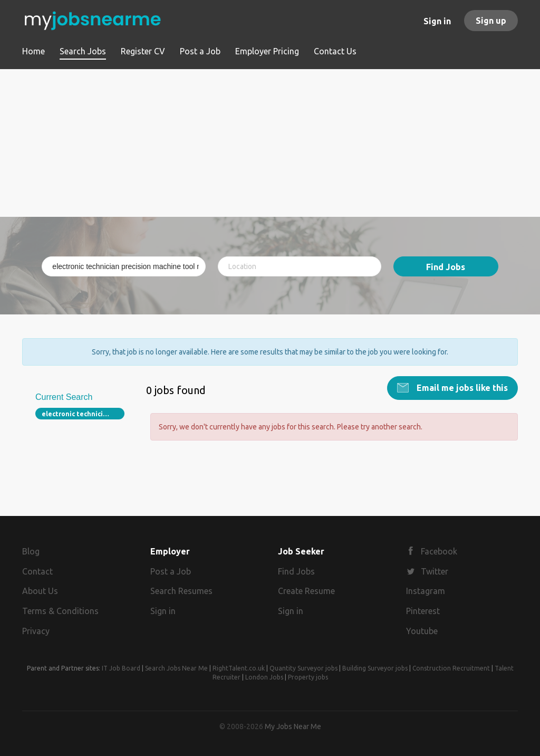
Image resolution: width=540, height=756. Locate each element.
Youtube (422, 631)
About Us (40, 591)
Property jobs (308, 677)
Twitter (435, 571)
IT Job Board (121, 668)
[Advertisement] (270, 143)
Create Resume (306, 591)
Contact (37, 571)
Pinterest (423, 611)
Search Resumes (181, 591)
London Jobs (264, 677)
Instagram (426, 591)
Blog (31, 551)
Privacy (36, 631)
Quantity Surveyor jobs (303, 668)
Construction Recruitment (451, 668)
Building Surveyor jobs (375, 668)
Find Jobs (446, 267)
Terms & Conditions (60, 611)
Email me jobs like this (461, 388)
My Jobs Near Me (293, 726)
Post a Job (171, 571)
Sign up (491, 21)
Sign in (437, 21)
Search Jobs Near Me (176, 668)
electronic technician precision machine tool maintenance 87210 (83, 414)
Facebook (439, 551)
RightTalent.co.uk (239, 668)
